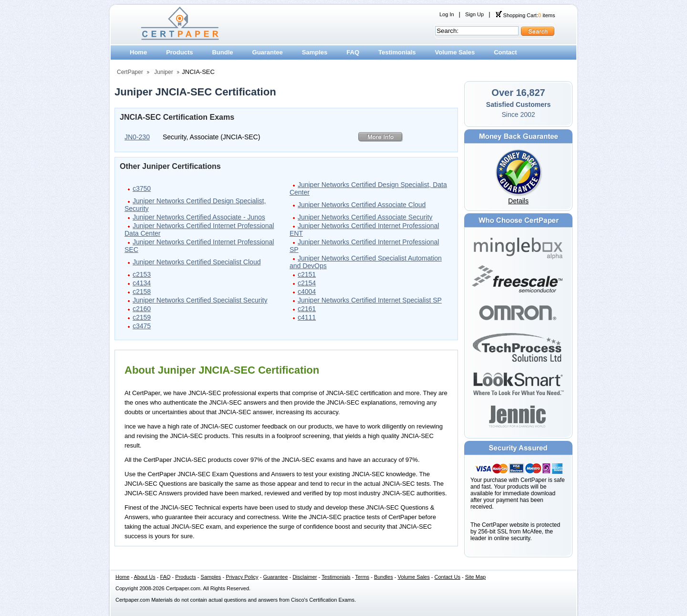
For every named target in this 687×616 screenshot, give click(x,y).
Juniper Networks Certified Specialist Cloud (197, 262)
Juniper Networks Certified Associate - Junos (199, 217)
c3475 (142, 326)
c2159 (142, 317)
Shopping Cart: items (525, 15)
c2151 (307, 274)
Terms (362, 577)
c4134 (142, 283)
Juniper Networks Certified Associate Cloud (362, 205)
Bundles (384, 577)
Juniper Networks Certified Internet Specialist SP (370, 300)
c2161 (307, 309)
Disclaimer (305, 577)
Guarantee (268, 52)
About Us (145, 577)
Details (518, 201)
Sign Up (474, 14)
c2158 (142, 292)
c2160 (142, 309)
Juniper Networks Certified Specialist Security (200, 300)
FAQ (353, 52)
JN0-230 (137, 137)
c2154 (307, 283)
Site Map (475, 577)
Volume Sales (455, 52)
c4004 (307, 292)
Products (179, 52)
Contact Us (448, 577)
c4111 (307, 317)
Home (138, 52)
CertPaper (130, 72)
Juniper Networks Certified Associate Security (365, 217)
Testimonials (397, 52)
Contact (505, 52)
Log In (447, 14)
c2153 (142, 274)
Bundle (222, 52)
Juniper (163, 72)
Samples (315, 52)
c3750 (142, 188)
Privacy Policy (242, 577)
